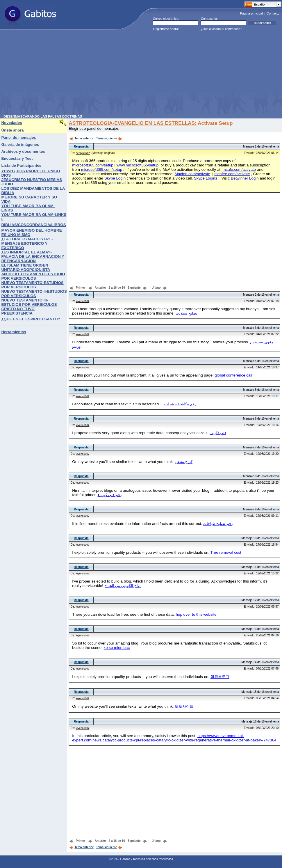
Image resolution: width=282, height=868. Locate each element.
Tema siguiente (109, 138)
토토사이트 (184, 706)
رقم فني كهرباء (110, 495)
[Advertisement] (107, 74)
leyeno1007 (83, 301)
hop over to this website (196, 614)
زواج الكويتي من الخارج (123, 586)
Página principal (251, 13)
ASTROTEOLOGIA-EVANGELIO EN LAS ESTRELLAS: (133, 123)
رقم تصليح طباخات (218, 524)
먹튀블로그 (220, 677)
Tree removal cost (226, 552)
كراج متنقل (184, 462)
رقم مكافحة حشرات (180, 404)
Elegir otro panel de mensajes (94, 128)
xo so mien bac (117, 648)
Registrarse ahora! (166, 29)
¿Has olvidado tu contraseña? (222, 29)
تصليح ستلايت (186, 313)
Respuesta (81, 147)
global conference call (233, 375)
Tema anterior (81, 138)
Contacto (273, 13)
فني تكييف (218, 433)
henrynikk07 (83, 153)
